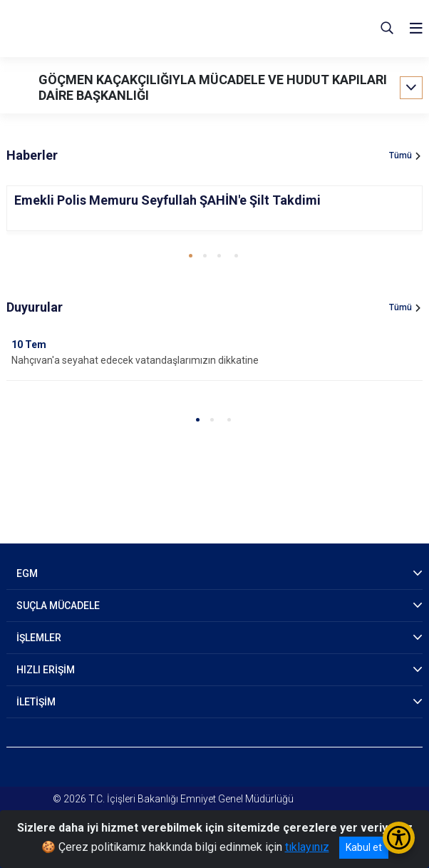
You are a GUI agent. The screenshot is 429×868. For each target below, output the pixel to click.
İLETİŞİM (36, 702)
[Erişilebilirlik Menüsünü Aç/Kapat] (399, 838)
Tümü (400, 155)
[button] (191, 256)
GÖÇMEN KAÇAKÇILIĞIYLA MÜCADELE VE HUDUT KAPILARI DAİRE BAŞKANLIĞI (213, 87)
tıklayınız (307, 847)
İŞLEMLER (39, 638)
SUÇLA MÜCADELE (58, 606)
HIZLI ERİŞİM (46, 670)
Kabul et (364, 847)
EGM (27, 573)
